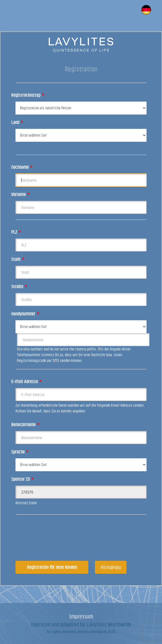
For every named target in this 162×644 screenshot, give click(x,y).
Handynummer (25, 314)
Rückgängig (111, 567)
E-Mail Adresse (27, 381)
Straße (19, 286)
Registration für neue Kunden (52, 567)
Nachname (22, 167)
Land (17, 122)
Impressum (81, 616)
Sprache (20, 452)
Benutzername (25, 424)
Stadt (18, 259)
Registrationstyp (28, 95)
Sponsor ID (23, 479)
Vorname (21, 194)
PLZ (16, 232)
